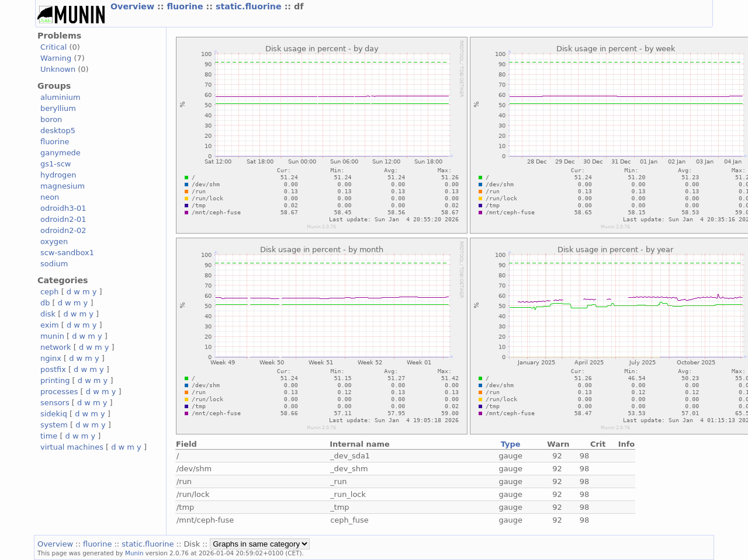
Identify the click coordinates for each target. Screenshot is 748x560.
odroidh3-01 (63, 208)
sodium (54, 264)
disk (48, 314)
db (45, 303)
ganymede (60, 153)
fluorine (186, 6)
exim (50, 325)
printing (55, 380)
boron (51, 119)
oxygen (54, 241)
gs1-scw (56, 164)
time (49, 436)
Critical (53, 47)
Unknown (58, 69)
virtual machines (72, 447)
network (56, 347)
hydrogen (58, 175)
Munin (134, 553)
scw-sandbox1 (67, 253)
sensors (55, 403)
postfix (53, 369)
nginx (51, 358)
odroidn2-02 (63, 230)
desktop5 (58, 131)
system (54, 425)
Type (511, 444)
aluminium (60, 97)
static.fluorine (250, 6)
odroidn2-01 (63, 219)
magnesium (63, 186)
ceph (50, 292)
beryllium (58, 108)
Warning (56, 58)
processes (59, 392)
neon (50, 197)
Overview (134, 6)
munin (52, 336)
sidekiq (54, 414)
